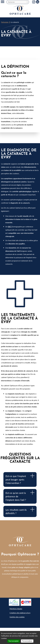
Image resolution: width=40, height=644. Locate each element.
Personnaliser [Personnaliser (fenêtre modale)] (27, 641)
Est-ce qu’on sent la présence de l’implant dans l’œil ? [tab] (20, 496)
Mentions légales (16, 609)
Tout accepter (14, 641)
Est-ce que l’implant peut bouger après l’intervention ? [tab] (20, 479)
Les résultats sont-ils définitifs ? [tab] (20, 511)
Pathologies (5, 22)
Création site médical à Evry (20, 613)
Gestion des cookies (17, 617)
